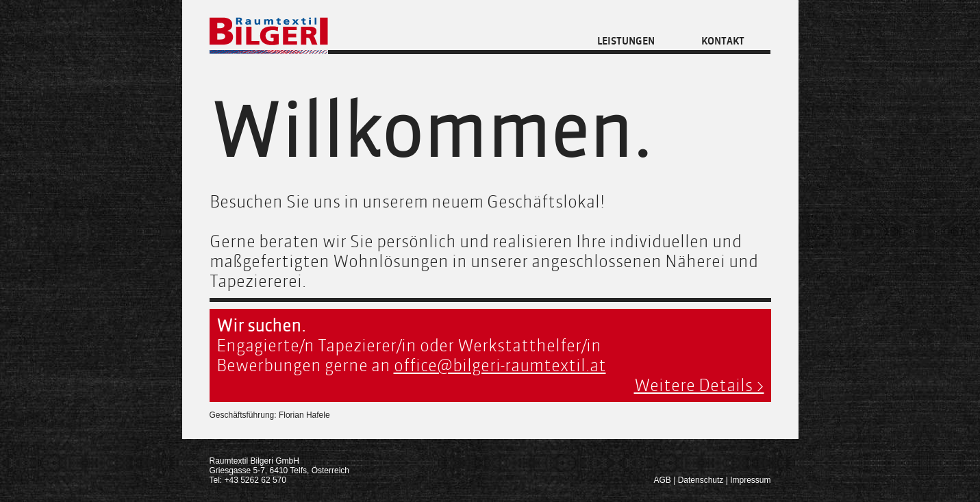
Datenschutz (701, 480)
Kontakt (723, 41)
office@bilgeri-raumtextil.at (500, 365)
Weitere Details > (699, 385)
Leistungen (626, 41)
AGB (663, 480)
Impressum (750, 480)
